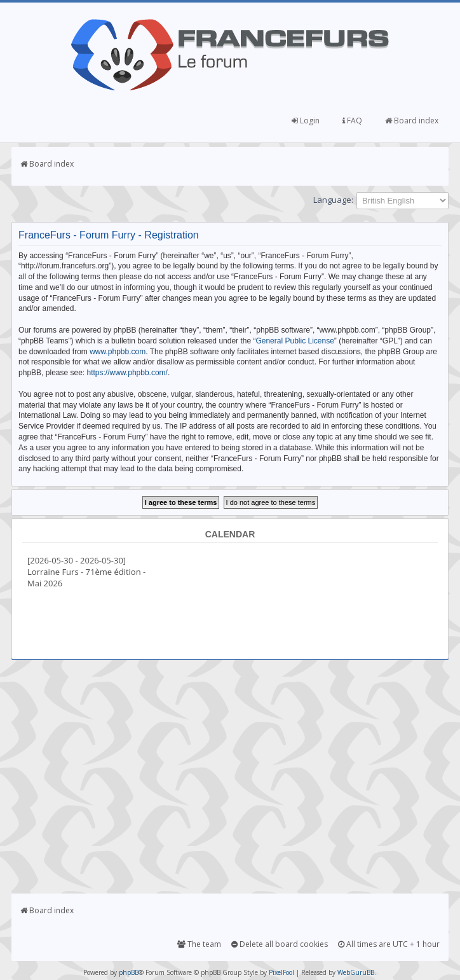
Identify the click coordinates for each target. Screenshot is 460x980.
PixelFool (281, 972)
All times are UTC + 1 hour (389, 944)
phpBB (129, 972)
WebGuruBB (356, 972)
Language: (333, 200)
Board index (412, 121)
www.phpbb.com (118, 352)
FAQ (352, 121)
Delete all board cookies (280, 944)
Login (306, 121)
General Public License (294, 341)
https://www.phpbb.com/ (127, 373)
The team (199, 944)
